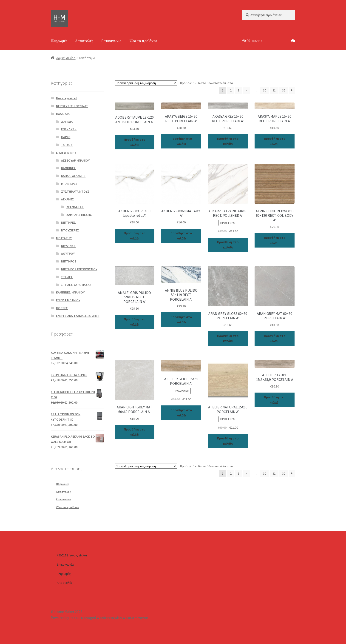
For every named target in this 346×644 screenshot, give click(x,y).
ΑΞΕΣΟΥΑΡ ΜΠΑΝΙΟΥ (75, 160)
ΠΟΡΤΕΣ (62, 308)
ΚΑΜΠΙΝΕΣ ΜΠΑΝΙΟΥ (70, 292)
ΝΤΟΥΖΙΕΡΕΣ (70, 230)
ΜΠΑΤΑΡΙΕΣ (64, 238)
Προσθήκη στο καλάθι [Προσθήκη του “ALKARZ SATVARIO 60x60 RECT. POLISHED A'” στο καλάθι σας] (228, 245)
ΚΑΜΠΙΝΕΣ (68, 168)
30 (265, 90)
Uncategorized (67, 98)
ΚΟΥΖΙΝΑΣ (68, 246)
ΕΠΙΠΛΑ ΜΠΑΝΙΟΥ (68, 300)
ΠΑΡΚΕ (66, 137)
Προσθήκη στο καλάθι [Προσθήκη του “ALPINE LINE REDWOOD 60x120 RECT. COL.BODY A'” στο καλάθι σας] (275, 240)
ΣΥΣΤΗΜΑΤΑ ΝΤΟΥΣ (75, 191)
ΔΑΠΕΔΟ (67, 122)
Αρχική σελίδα (66, 58)
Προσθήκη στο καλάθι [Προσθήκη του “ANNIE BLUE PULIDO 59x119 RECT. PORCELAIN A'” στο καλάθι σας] (181, 320)
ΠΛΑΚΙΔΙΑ (63, 114)
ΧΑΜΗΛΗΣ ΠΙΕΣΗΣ (79, 215)
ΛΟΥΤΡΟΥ (68, 254)
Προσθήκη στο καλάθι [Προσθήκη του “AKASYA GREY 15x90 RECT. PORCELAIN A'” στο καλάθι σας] (228, 141)
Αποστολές (84, 41)
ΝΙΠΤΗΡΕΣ (68, 222)
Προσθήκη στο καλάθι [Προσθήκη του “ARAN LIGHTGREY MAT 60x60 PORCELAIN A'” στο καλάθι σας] (135, 432)
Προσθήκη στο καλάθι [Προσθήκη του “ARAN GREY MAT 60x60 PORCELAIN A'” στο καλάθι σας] (275, 338)
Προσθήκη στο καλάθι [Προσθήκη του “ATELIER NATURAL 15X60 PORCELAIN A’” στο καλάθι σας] (228, 441)
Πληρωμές (59, 41)
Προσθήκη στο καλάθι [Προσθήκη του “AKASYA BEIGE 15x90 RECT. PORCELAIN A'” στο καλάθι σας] (181, 141)
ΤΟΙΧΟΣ (67, 145)
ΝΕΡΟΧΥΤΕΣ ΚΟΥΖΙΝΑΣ (72, 106)
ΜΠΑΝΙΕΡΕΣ (69, 184)
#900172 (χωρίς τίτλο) (72, 555)
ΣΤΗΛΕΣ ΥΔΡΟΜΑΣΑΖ (76, 285)
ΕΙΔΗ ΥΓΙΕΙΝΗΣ (66, 153)
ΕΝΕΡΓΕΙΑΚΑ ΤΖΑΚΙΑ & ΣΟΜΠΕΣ (78, 316)
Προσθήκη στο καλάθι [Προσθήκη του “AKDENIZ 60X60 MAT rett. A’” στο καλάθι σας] (181, 236)
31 (274, 90)
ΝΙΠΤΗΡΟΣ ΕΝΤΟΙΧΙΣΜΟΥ (79, 269)
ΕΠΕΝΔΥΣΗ (69, 129)
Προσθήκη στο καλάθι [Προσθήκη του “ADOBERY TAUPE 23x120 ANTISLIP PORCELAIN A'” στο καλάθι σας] (135, 142)
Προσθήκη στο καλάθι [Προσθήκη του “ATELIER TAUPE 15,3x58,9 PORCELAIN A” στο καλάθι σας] (275, 400)
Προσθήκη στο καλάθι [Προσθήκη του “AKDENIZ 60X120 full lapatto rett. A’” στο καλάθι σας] (135, 236)
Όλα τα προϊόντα (143, 41)
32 (284, 90)
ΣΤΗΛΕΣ (67, 277)
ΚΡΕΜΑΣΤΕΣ (75, 207)
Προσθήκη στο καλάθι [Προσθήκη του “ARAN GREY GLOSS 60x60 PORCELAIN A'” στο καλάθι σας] (228, 338)
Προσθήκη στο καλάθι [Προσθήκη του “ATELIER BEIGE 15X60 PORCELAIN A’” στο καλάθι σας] (181, 413)
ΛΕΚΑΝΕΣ (68, 199)
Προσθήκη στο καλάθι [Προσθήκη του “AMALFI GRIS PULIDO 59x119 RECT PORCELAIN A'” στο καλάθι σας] (135, 322)
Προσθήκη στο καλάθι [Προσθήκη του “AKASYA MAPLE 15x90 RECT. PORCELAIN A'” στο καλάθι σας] (275, 141)
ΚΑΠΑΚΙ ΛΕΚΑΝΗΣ (73, 176)
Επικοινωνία (111, 41)
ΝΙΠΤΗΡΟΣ (69, 261)
